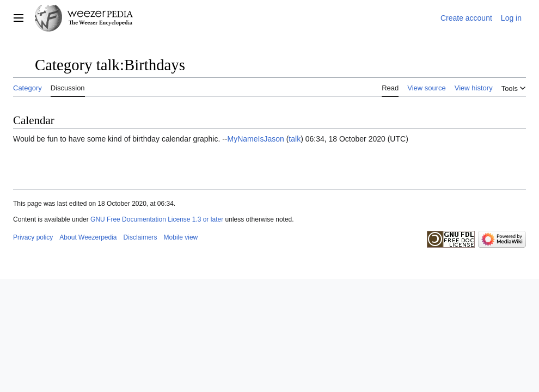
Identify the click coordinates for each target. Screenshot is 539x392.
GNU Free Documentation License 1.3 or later (157, 219)
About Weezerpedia (88, 237)
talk (295, 139)
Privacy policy (33, 237)
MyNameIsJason (256, 139)
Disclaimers (140, 237)
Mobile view (181, 237)
